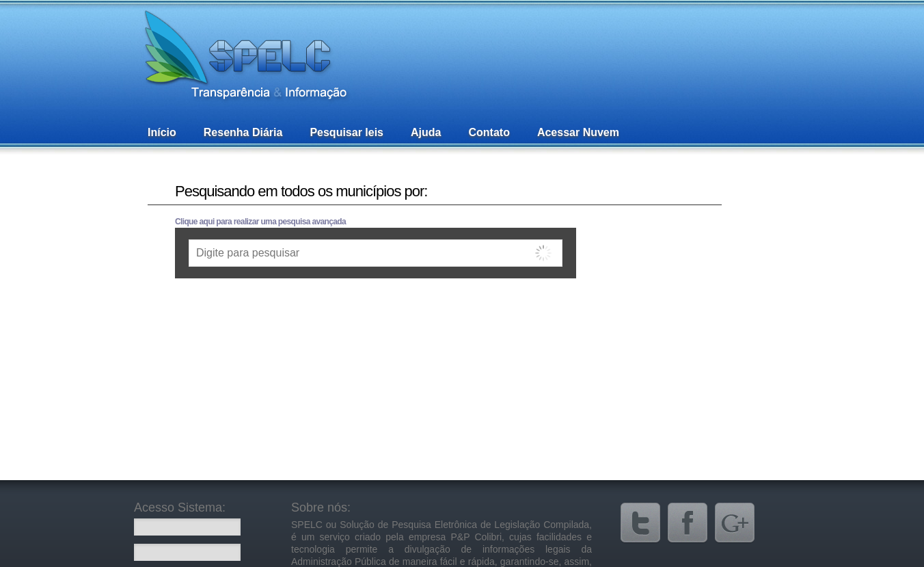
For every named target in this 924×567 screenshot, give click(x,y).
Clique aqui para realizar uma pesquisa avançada (260, 222)
